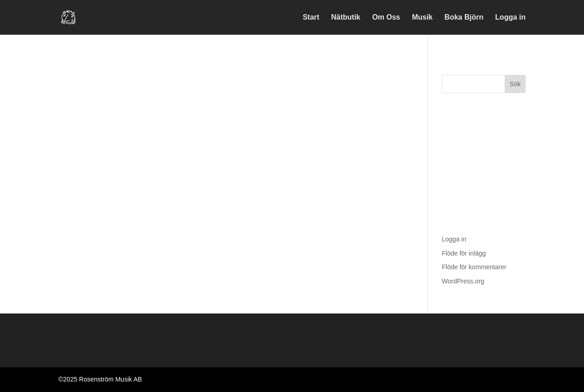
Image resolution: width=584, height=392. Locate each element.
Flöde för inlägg (464, 253)
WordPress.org (463, 281)
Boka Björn (464, 18)
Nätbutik (346, 18)
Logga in (510, 18)
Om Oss (386, 18)
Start (311, 18)
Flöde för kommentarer (474, 267)
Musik (422, 18)
